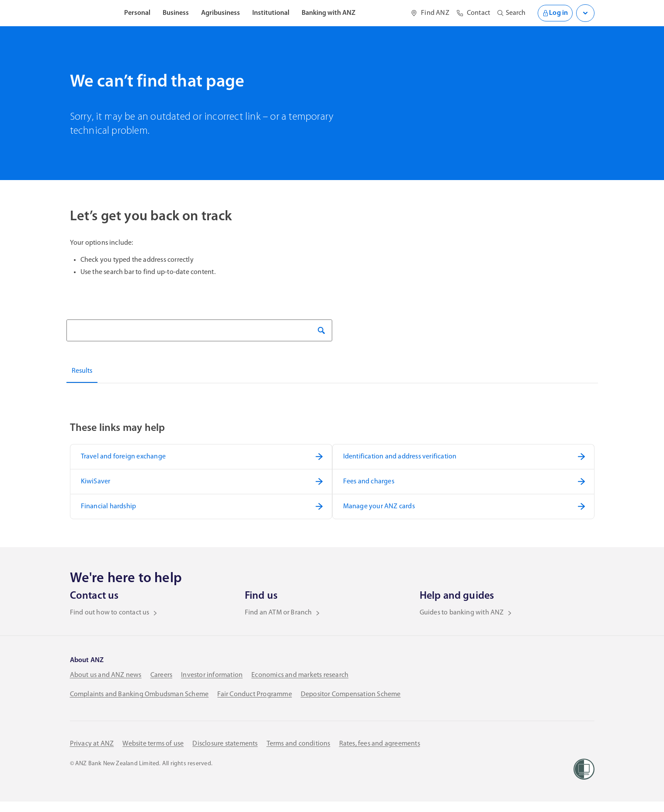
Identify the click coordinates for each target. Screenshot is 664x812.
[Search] (199, 330)
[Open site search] (508, 13)
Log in (553, 13)
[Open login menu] (585, 13)
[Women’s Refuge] (584, 780)
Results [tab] (82, 371)
